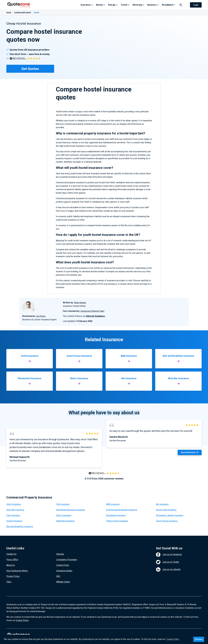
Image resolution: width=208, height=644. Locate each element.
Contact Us (11, 554)
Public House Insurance (117, 521)
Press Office (12, 560)
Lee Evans (41, 316)
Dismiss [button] (199, 639)
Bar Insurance (162, 504)
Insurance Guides (64, 571)
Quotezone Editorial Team (92, 311)
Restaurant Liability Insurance (170, 515)
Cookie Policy (63, 565)
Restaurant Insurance (116, 515)
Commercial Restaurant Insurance (122, 510)
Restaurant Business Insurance (71, 510)
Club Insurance (13, 515)
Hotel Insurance (14, 504)
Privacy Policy (13, 576)
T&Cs (9, 582)
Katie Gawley (80, 303)
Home (9, 12)
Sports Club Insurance (166, 510)
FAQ (58, 576)
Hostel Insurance (14, 521)
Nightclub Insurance (65, 521)
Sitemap (60, 554)
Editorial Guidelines (95, 316)
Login (196, 5)
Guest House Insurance (167, 521)
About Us (11, 565)
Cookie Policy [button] (173, 639)
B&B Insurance (113, 504)
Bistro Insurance (64, 515)
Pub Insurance (63, 504)
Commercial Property (22, 12)
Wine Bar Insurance (15, 510)
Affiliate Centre (63, 582)
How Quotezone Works (17, 571)
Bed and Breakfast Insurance (20, 526)
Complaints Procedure (67, 560)
